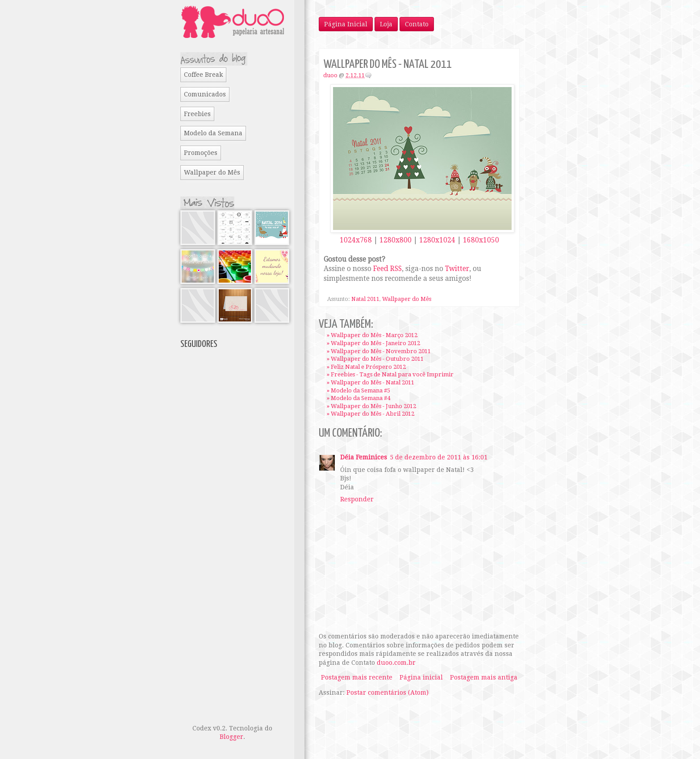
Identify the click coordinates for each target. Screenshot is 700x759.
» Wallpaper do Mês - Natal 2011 (371, 382)
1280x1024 (437, 240)
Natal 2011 (365, 299)
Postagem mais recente (357, 677)
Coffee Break (203, 75)
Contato (417, 24)
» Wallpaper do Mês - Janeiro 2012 (373, 343)
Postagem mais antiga (484, 677)
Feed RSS (387, 269)
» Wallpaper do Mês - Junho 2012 (371, 406)
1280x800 (396, 240)
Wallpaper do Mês (407, 299)
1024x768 (356, 240)
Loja (386, 24)
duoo (330, 75)
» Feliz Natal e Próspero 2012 (366, 367)
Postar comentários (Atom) (387, 692)
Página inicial (421, 677)
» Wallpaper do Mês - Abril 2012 (371, 414)
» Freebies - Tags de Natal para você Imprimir (390, 374)
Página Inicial (346, 24)
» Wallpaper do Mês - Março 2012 (372, 335)
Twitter (457, 269)
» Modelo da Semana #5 (358, 390)
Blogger (231, 737)
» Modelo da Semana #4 (358, 398)
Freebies (197, 114)
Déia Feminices (364, 457)
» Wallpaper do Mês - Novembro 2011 (379, 351)
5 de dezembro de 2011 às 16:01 (439, 457)
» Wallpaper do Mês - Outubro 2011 (375, 359)
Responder (357, 499)
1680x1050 (481, 240)
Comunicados (205, 94)
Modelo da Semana (213, 133)
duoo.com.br (396, 663)
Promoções (201, 153)
